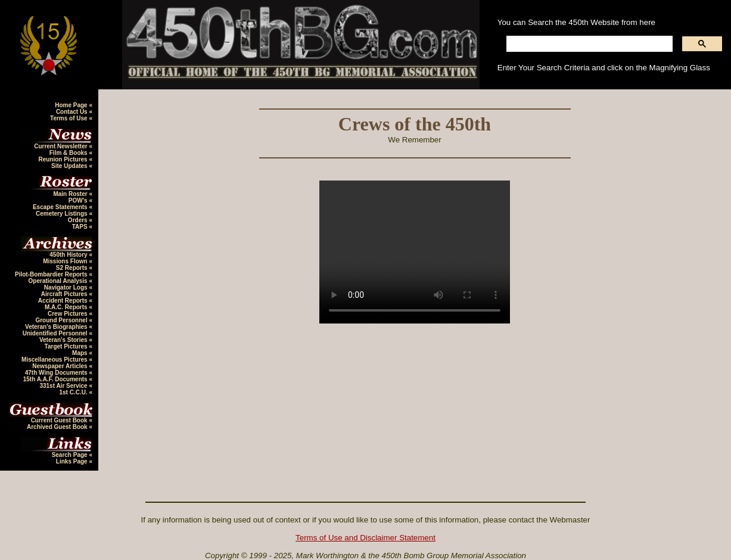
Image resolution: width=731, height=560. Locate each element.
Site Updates (70, 166)
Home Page (72, 105)
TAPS (81, 227)
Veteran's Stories (64, 340)
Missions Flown (66, 261)
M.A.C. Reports (67, 307)
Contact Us (73, 112)
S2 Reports (73, 268)
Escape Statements (61, 207)
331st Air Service (64, 386)
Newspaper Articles (60, 366)
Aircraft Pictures (65, 294)
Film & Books (69, 153)
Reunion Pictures (63, 159)
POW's (79, 200)
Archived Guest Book (58, 427)
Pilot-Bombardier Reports (52, 274)
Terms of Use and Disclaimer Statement (365, 538)
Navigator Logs (67, 287)
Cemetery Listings (62, 214)
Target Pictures (67, 346)
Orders (79, 220)
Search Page (71, 455)
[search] (588, 44)
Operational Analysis (59, 281)
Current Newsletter (61, 146)
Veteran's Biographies (57, 327)
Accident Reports (64, 301)
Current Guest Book (60, 420)
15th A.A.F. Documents (56, 379)
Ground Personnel (62, 320)
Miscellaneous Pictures (55, 360)
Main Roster (71, 194)
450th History (69, 255)
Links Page (73, 461)
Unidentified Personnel (56, 333)
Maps (80, 353)
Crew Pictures (68, 314)
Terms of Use (69, 118)
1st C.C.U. (74, 392)
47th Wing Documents (57, 373)
